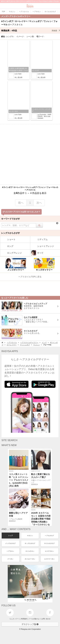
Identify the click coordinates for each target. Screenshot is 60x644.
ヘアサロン (10, 551)
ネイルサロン (30, 551)
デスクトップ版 (30, 624)
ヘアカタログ (49, 536)
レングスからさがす (11, 233)
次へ (39, 203)
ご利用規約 (23, 619)
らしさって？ (14, 619)
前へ (21, 203)
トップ (10, 536)
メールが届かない (34, 619)
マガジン (30, 536)
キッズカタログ (30, 543)
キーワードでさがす (11, 219)
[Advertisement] (30, 154)
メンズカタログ (10, 543)
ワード (41, 37)
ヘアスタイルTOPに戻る (30, 277)
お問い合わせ (46, 619)
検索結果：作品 (31, 31)
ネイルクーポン (30, 559)
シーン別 (31, 37)
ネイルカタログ (49, 543)
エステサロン (49, 551)
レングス (10, 37)
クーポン (10, 559)
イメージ (20, 37)
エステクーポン (49, 559)
